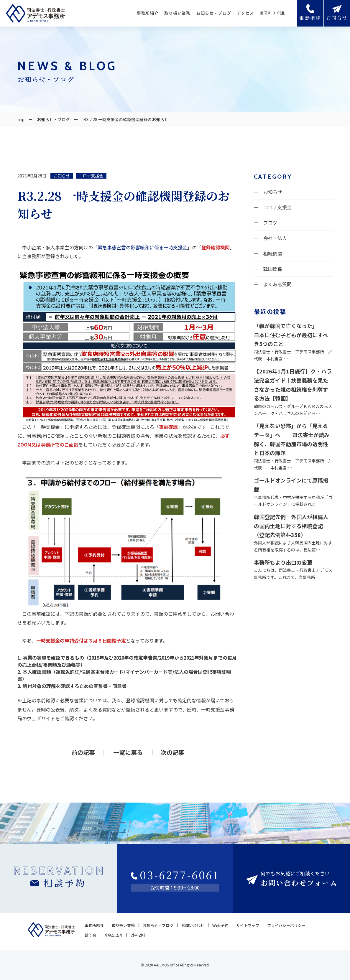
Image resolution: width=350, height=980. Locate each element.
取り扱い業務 (177, 13)
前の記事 (83, 752)
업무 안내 (138, 935)
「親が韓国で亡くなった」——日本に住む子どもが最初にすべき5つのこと (291, 335)
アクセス (245, 13)
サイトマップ (248, 925)
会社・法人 (275, 238)
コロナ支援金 (91, 176)
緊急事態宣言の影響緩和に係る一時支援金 (142, 247)
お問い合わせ (193, 925)
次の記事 (172, 752)
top (21, 119)
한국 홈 (90, 935)
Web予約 (220, 925)
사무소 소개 (113, 935)
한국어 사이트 (272, 13)
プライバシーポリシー (286, 925)
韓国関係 (273, 269)
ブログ (270, 223)
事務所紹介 (148, 13)
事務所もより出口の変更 (283, 562)
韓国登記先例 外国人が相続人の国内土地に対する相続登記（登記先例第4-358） (291, 526)
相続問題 (273, 253)
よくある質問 (277, 284)
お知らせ (62, 176)
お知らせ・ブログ (214, 13)
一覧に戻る (128, 752)
